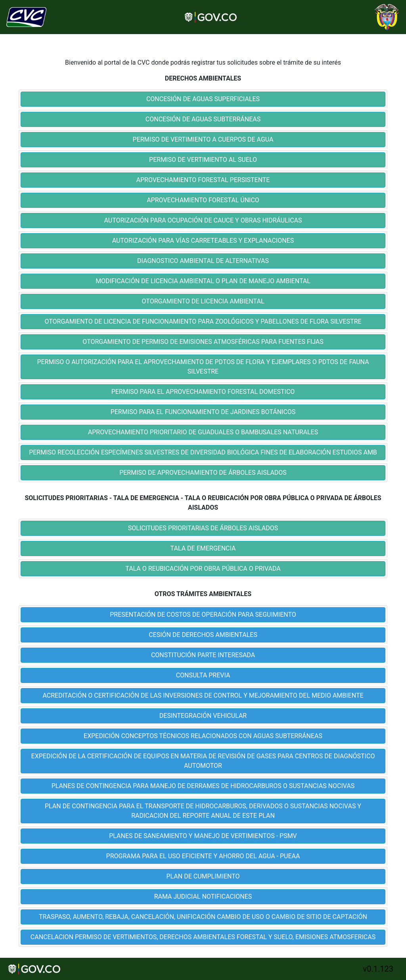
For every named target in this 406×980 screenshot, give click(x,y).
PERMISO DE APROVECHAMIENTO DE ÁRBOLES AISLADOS (203, 473)
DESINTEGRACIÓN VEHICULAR (203, 716)
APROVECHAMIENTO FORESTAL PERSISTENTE (203, 180)
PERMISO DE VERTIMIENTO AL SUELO (203, 160)
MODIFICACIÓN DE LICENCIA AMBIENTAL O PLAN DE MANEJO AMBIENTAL (203, 281)
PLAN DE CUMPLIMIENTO (203, 876)
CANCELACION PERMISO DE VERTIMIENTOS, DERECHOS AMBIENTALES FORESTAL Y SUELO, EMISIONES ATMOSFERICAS (203, 937)
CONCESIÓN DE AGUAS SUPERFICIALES (203, 99)
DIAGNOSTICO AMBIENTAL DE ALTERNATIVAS (203, 261)
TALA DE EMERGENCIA (203, 548)
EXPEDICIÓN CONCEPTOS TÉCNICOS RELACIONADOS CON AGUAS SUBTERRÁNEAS (203, 736)
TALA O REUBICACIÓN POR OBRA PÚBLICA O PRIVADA (203, 569)
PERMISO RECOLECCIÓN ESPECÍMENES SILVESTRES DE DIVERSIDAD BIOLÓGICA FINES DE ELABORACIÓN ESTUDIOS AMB (203, 452)
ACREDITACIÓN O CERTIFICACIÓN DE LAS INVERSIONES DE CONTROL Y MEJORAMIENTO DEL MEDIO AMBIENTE (203, 695)
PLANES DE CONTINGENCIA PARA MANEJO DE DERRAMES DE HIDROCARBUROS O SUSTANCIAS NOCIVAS (203, 786)
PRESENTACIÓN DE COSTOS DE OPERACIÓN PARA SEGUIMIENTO (203, 615)
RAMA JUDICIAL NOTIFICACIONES (203, 897)
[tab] (203, 99)
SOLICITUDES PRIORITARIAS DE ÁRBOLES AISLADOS (203, 528)
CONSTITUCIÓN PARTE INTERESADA (203, 655)
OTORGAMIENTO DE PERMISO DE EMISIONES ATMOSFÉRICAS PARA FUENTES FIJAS (203, 342)
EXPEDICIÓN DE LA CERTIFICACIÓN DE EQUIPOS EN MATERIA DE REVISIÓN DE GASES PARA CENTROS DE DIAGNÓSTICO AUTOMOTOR (203, 761)
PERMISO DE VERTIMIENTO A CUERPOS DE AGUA (203, 139)
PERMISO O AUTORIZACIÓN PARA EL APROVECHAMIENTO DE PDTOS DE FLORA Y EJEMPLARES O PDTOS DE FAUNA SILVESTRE (203, 367)
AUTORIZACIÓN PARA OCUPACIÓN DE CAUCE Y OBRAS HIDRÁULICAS (203, 220)
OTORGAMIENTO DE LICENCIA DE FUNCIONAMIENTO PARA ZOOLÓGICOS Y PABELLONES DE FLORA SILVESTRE (203, 321)
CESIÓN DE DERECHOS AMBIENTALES (203, 635)
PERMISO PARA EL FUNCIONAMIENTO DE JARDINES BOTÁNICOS (203, 412)
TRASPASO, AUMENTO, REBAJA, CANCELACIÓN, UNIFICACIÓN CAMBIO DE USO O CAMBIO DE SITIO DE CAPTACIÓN (203, 917)
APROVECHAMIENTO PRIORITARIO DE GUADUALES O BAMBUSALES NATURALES (203, 432)
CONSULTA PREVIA (203, 675)
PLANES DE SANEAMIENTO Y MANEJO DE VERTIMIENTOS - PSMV (203, 836)
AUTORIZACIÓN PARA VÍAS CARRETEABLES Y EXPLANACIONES (203, 241)
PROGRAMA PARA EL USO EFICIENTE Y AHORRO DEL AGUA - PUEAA (203, 856)
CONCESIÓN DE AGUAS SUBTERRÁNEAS (203, 119)
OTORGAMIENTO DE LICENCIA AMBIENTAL (203, 301)
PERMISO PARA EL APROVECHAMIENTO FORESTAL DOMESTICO (203, 392)
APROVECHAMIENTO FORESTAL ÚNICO (203, 200)
